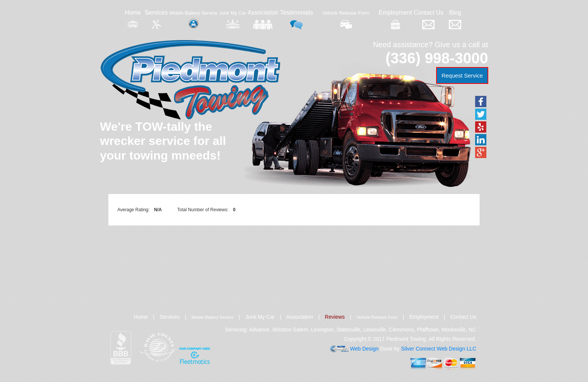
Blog (455, 19)
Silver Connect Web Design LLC (439, 349)
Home (133, 19)
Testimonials (297, 19)
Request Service (462, 75)
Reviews (335, 317)
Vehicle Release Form (346, 19)
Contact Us (428, 19)
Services (156, 19)
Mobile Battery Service (193, 19)
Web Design (364, 349)
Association (263, 19)
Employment (395, 19)
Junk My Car (232, 19)
